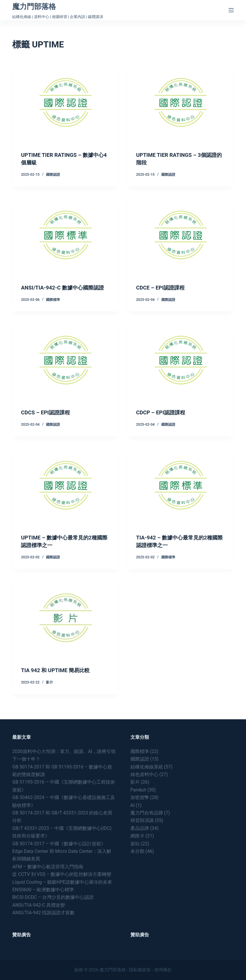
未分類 (137, 851)
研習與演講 (142, 820)
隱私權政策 (140, 970)
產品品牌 (140, 828)
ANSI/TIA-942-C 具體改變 (39, 905)
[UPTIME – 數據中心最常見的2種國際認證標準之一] (65, 493)
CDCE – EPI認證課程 (163, 287)
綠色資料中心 (144, 774)
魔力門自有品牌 (147, 813)
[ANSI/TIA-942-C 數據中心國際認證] (65, 235)
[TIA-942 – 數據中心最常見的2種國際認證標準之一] (181, 493)
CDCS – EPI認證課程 (48, 420)
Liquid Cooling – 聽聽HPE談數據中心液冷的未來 (62, 882)
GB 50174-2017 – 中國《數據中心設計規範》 (59, 844)
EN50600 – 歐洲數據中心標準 (43, 890)
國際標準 (53, 307)
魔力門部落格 (34, 7)
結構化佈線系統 (147, 767)
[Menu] (231, 10)
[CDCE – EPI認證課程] (181, 235)
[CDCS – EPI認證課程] (65, 368)
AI (133, 805)
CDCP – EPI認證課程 (163, 420)
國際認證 (53, 175)
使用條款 (163, 970)
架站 (135, 844)
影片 (49, 690)
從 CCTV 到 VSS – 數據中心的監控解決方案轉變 (62, 874)
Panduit (138, 790)
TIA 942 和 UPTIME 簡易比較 (59, 678)
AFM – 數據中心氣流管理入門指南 (48, 867)
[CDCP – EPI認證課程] (181, 368)
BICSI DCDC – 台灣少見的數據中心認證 (53, 897)
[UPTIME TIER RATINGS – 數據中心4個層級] (65, 102)
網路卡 (137, 836)
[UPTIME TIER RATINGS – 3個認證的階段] (181, 102)
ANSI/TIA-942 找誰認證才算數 (43, 913)
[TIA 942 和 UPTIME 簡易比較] (65, 625)
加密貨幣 (140, 797)
